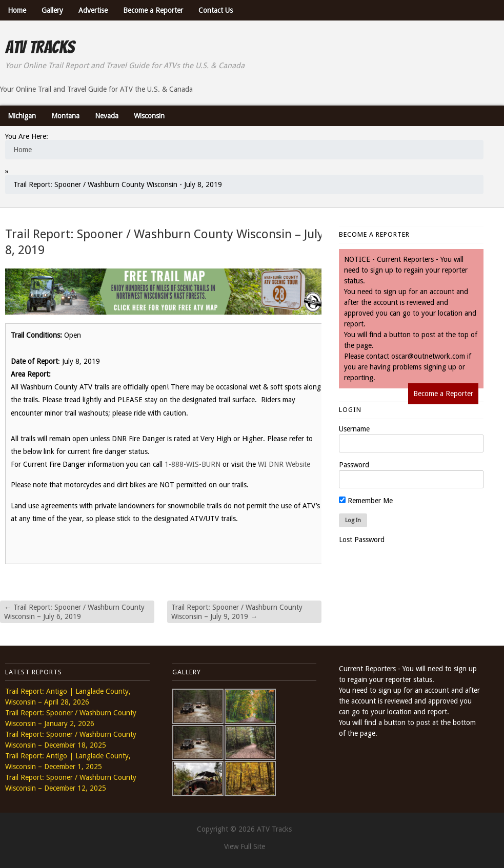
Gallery (52, 10)
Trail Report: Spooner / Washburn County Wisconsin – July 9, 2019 (237, 612)
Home (17, 10)
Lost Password (362, 540)
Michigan (22, 116)
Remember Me (366, 501)
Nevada (107, 116)
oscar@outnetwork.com (428, 356)
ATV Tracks (40, 47)
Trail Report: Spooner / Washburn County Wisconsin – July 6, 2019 (74, 612)
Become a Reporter (153, 10)
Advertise (93, 10)
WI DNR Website (284, 464)
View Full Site (245, 846)
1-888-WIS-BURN (193, 464)
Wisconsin (149, 116)
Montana (65, 116)
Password (354, 465)
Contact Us (216, 10)
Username (354, 429)
